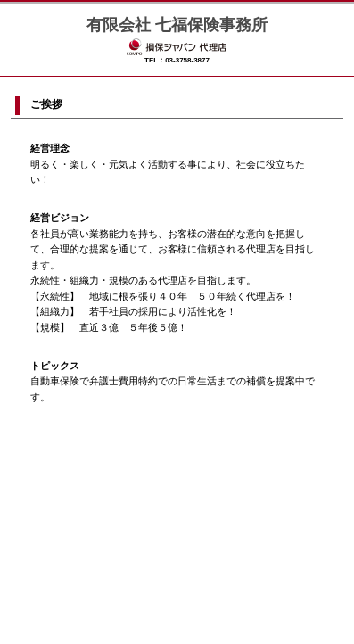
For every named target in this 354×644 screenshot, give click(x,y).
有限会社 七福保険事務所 (177, 25)
